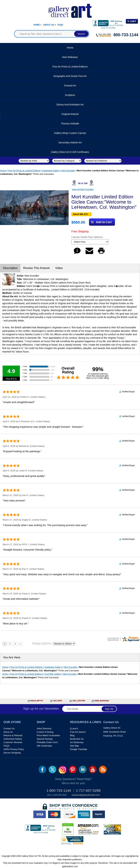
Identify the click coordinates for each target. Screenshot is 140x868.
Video (59, 268)
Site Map (74, 746)
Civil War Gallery (53, 674)
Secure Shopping (12, 753)
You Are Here (12, 657)
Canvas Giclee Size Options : (88, 237)
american (84, 814)
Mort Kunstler (68, 171)
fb (42, 769)
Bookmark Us (77, 739)
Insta (63, 770)
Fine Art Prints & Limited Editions (70, 67)
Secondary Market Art (70, 143)
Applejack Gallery (51, 171)
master (54, 814)
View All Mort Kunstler (83, 189)
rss (103, 769)
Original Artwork (70, 114)
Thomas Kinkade (70, 124)
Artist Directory (44, 729)
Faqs (60, 25)
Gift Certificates (45, 746)
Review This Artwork (36, 268)
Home (37, 25)
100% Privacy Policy (14, 749)
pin (73, 769)
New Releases (70, 57)
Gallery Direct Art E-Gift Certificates (70, 152)
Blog (72, 735)
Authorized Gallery (13, 739)
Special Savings (45, 739)
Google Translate (79, 749)
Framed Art (70, 86)
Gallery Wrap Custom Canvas (70, 133)
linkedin (83, 769)
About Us (49, 25)
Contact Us (9, 729)
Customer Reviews (13, 742)
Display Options (42, 643)
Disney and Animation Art (70, 105)
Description (10, 268)
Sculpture (70, 95)
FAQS (6, 746)
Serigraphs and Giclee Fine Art (70, 76)
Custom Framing (45, 732)
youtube (93, 769)
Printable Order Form (47, 742)
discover (69, 814)
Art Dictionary (77, 742)
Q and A (74, 729)
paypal (99, 814)
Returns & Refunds (13, 735)
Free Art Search (78, 732)
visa (40, 814)
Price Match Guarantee (48, 735)
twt (52, 769)
